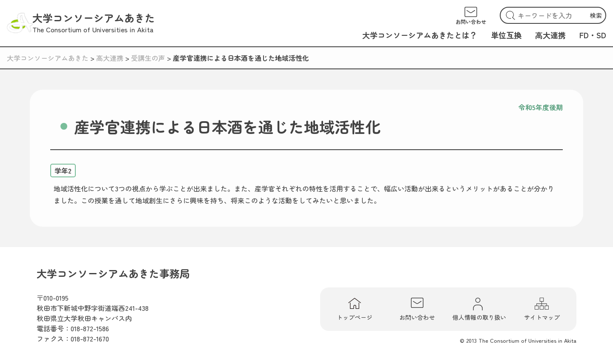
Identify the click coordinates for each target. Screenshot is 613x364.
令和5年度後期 (541, 107)
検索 (596, 15)
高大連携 (550, 35)
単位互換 (506, 35)
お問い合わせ (417, 309)
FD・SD (593, 35)
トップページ (355, 309)
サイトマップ (542, 309)
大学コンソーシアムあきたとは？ (420, 35)
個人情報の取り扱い (479, 309)
